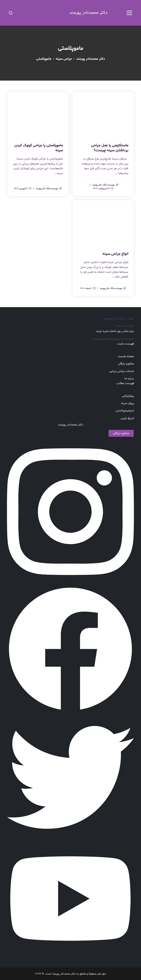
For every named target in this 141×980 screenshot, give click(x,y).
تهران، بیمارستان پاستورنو (119, 318)
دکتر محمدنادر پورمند (88, 13)
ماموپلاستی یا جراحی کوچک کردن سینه (39, 148)
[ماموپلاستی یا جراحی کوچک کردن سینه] (38, 115)
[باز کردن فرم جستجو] (11, 13)
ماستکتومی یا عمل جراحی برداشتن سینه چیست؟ (110, 148)
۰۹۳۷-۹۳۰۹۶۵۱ (125, 326)
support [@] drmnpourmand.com (113, 339)
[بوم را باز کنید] (129, 13)
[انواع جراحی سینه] (103, 223)
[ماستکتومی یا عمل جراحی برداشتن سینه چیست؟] (103, 115)
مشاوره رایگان (121, 433)
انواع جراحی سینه (115, 254)
